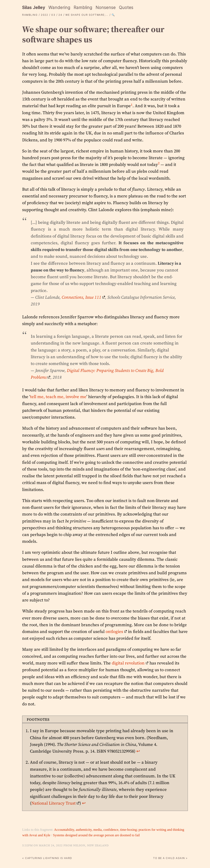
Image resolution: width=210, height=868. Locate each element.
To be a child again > (171, 858)
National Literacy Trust (54, 803)
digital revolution (128, 663)
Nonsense (106, 7)
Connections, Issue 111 (82, 297)
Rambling (83, 7)
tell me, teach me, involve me (58, 397)
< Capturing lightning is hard (47, 858)
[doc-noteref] (132, 106)
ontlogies (114, 631)
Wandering (59, 7)
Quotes (126, 7)
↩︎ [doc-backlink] (138, 751)
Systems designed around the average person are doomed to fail (96, 835)
